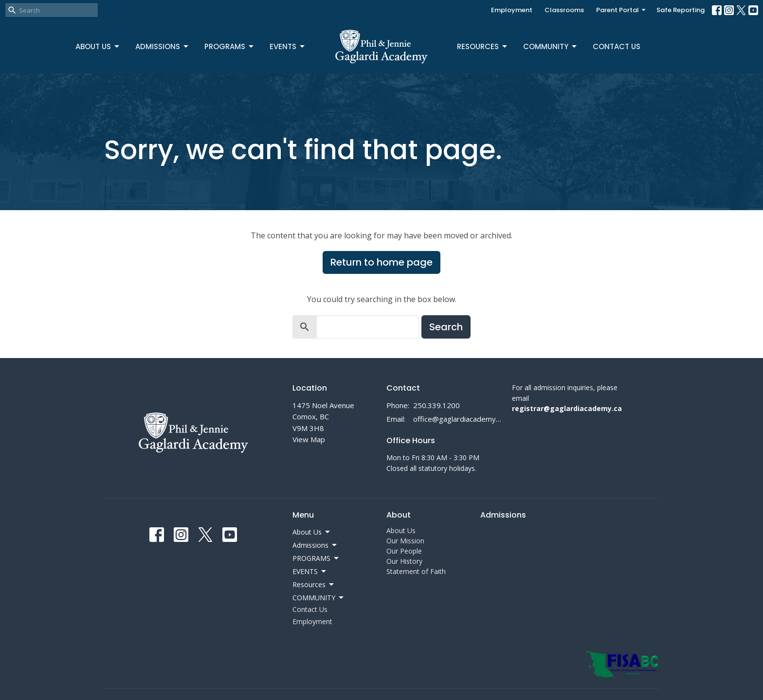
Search (446, 327)
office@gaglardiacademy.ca (458, 419)
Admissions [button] (315, 545)
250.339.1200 (436, 405)
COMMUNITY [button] (319, 598)
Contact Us (617, 46)
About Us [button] (312, 532)
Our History (404, 561)
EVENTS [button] (310, 572)
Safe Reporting (681, 10)
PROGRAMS (230, 46)
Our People (404, 551)
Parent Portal (621, 10)
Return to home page (381, 262)
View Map (309, 439)
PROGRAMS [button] (316, 558)
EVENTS (288, 46)
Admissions (163, 46)
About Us (98, 46)
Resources (483, 46)
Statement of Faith (416, 571)
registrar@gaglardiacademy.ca (567, 408)
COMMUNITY (551, 46)
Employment (512, 10)
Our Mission (405, 541)
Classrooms (564, 10)
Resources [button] (314, 585)
